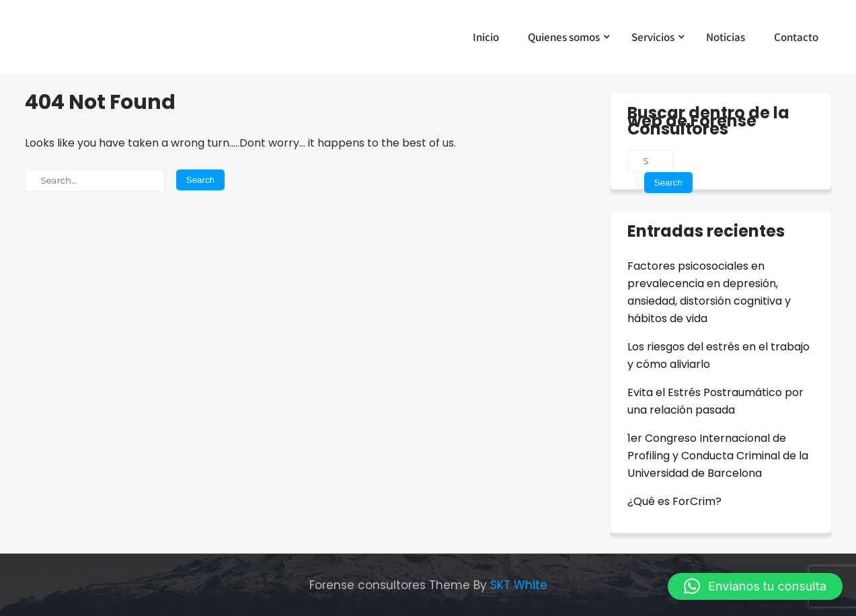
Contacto (796, 37)
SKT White (519, 585)
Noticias (726, 37)
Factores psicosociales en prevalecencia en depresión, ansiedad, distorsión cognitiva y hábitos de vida (709, 292)
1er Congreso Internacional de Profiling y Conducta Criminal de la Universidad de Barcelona (718, 456)
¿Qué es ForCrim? (674, 501)
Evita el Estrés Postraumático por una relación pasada (715, 401)
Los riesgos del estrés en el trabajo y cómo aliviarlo (718, 355)
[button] (755, 586)
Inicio (486, 37)
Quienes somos (564, 37)
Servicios (653, 37)
